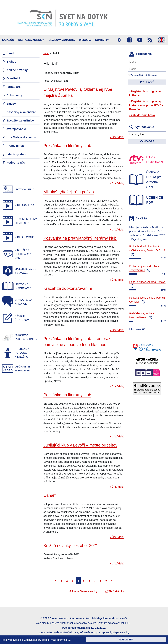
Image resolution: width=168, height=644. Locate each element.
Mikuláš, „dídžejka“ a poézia (69, 192)
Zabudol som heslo (143, 115)
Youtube (140, 40)
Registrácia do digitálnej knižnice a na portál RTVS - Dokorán (146, 105)
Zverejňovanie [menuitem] (16, 129)
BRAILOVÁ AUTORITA (62, 40)
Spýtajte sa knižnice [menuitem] (20, 121)
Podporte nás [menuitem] (16, 163)
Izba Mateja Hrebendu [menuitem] (21, 137)
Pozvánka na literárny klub (67, 146)
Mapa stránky (121, 632)
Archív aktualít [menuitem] (16, 146)
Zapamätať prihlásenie (142, 75)
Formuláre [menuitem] (14, 87)
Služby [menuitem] (11, 104)
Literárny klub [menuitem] (16, 154)
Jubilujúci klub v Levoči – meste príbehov (80, 445)
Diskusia (85, 40)
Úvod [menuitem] (10, 53)
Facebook (130, 40)
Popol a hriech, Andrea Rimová (147, 282)
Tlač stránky (116, 591)
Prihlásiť (147, 82)
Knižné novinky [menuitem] (17, 70)
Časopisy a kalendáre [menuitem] (21, 112)
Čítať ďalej (118, 137)
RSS (150, 40)
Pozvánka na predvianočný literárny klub (80, 238)
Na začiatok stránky (85, 591)
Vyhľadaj (147, 141)
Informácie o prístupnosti (95, 632)
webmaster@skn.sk (66, 632)
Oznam (50, 495)
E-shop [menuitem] (11, 62)
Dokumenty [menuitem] (14, 95)
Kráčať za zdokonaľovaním (68, 288)
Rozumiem (126, 640)
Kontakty (102, 40)
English (162, 40)
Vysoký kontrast (119, 40)
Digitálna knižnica (31, 40)
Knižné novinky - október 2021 (71, 546)
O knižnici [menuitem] (13, 78)
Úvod (46, 53)
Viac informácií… (61, 640)
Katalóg (8, 40)
